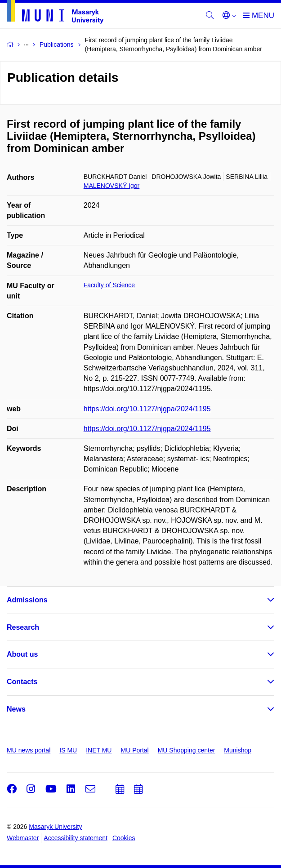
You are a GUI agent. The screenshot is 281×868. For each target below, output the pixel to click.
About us (22, 654)
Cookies (124, 838)
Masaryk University (55, 827)
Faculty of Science (109, 285)
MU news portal (29, 750)
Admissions (27, 600)
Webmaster (23, 838)
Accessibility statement (76, 838)
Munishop (238, 750)
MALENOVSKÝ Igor (112, 186)
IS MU (68, 750)
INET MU (99, 750)
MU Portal (134, 750)
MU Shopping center (187, 750)
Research (23, 627)
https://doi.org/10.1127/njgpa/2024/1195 (147, 409)
